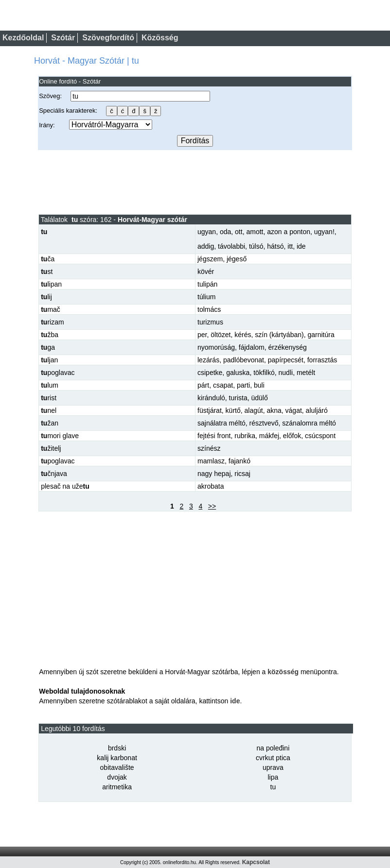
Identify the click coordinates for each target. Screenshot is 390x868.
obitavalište (117, 767)
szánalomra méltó (309, 423)
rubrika (245, 436)
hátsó (275, 246)
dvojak (117, 777)
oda (225, 232)
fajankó (239, 461)
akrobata (211, 486)
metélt (306, 373)
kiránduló (211, 398)
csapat (223, 385)
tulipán (207, 284)
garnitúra (321, 335)
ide (301, 246)
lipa (273, 777)
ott (239, 232)
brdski (117, 748)
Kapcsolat (256, 862)
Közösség (160, 38)
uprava (273, 767)
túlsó (256, 246)
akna (274, 410)
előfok (292, 436)
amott (255, 232)
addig (206, 246)
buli (259, 385)
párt (203, 385)
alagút (254, 410)
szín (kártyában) (279, 335)
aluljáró (317, 410)
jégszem (210, 259)
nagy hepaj (214, 474)
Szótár (63, 38)
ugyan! (324, 232)
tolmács (209, 309)
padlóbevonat (244, 360)
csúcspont (320, 436)
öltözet (221, 335)
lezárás (208, 360)
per (202, 335)
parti (243, 385)
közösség (283, 672)
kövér (206, 272)
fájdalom (252, 347)
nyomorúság (216, 347)
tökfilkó (264, 373)
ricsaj (242, 474)
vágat (294, 410)
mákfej (269, 436)
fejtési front (214, 436)
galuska (238, 373)
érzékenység (288, 347)
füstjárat (210, 410)
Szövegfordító (108, 38)
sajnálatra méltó (222, 423)
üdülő (260, 398)
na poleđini (273, 748)
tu (273, 787)
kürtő (233, 410)
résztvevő (264, 423)
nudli (286, 373)
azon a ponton (289, 232)
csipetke (210, 373)
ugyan (207, 232)
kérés (243, 335)
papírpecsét (286, 360)
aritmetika (117, 787)
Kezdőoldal (23, 38)
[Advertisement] (195, 182)
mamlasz (211, 461)
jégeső (237, 259)
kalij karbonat (117, 758)
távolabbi (231, 246)
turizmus (210, 322)
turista (238, 398)
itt (290, 246)
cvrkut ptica (273, 758)
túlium (206, 297)
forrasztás (322, 360)
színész (209, 448)
